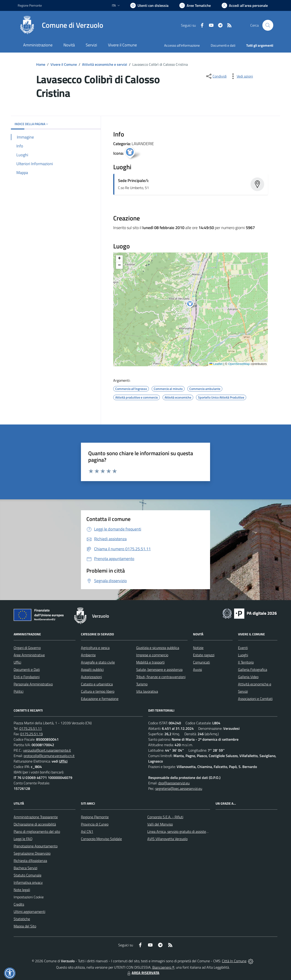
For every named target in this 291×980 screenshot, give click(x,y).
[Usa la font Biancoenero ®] (149, 5)
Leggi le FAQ (23, 839)
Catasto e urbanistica (97, 684)
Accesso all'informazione (182, 45)
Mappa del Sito (25, 926)
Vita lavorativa (147, 691)
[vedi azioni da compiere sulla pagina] (241, 76)
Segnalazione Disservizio (32, 853)
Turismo (142, 684)
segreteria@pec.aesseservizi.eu (179, 788)
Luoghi (243, 655)
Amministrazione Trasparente (36, 817)
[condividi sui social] (216, 76)
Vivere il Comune (64, 64)
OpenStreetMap (239, 364)
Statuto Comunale (28, 875)
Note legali (22, 890)
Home (41, 64)
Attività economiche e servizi (105, 64)
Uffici (17, 662)
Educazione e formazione (100, 699)
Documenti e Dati (27, 669)
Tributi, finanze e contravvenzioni (161, 677)
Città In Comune (234, 961)
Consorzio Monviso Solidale (101, 839)
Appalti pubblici (92, 669)
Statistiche (22, 919)
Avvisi (197, 669)
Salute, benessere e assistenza (159, 669)
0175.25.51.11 (31, 728)
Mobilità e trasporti (150, 662)
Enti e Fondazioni (27, 677)
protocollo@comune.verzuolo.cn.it (49, 756)
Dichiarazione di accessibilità (35, 824)
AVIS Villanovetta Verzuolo (167, 839)
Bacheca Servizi (25, 868)
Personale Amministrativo (33, 684)
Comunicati (201, 662)
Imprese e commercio (152, 655)
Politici (19, 691)
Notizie (198, 648)
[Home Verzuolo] (60, 25)
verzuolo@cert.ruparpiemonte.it (47, 750)
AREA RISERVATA (143, 973)
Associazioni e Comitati (255, 699)
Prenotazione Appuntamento (36, 846)
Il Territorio (246, 662)
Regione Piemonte (95, 817)
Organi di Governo (27, 648)
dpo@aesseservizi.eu (174, 783)
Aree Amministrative (29, 655)
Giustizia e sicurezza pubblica (158, 648)
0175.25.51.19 (31, 734)
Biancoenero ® (163, 967)
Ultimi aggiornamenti (29, 912)
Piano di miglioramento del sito (37, 831)
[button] (192, 305)
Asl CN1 (87, 831)
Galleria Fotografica (253, 669)
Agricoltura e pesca (95, 648)
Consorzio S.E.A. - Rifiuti (165, 817)
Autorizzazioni (91, 677)
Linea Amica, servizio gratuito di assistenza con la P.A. (188, 831)
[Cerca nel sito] (268, 25)
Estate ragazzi (204, 655)
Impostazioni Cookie (29, 897)
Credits (19, 904)
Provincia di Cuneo (95, 824)
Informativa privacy (28, 882)
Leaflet (216, 364)
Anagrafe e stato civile (98, 662)
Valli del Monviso (160, 824)
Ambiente (88, 655)
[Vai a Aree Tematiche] (195, 5)
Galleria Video (248, 677)
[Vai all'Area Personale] (245, 5)
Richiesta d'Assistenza (30, 861)
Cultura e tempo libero (98, 691)
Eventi (243, 648)
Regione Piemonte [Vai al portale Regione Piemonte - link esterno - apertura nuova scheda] (30, 5)
